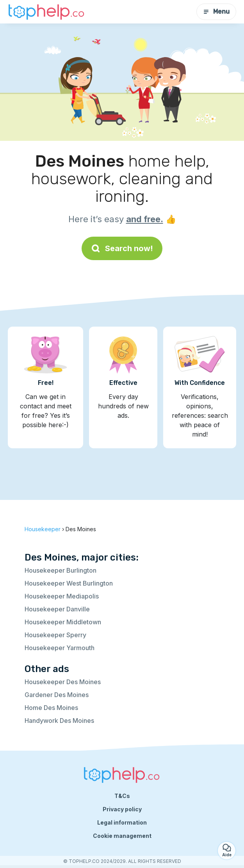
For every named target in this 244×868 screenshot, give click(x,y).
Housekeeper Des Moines (63, 682)
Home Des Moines (51, 708)
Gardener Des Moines (57, 695)
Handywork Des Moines (59, 721)
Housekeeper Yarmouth (60, 648)
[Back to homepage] (47, 12)
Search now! (122, 248)
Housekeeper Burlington (61, 570)
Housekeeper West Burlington (69, 583)
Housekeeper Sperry (55, 635)
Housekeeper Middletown (63, 622)
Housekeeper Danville (57, 609)
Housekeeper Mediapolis (62, 596)
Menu (216, 12)
